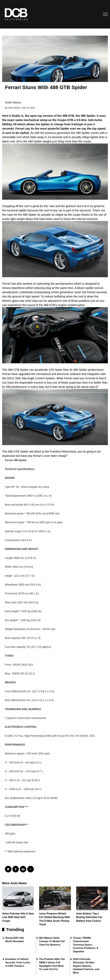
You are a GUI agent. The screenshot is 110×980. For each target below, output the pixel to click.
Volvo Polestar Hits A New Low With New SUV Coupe (18, 917)
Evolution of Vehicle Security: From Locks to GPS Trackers (18, 963)
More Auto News (14, 883)
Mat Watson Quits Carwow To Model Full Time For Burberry (52, 941)
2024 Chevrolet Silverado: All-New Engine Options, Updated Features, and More (86, 966)
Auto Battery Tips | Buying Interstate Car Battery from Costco (89, 917)
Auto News (13, 102)
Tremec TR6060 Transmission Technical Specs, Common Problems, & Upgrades (86, 945)
